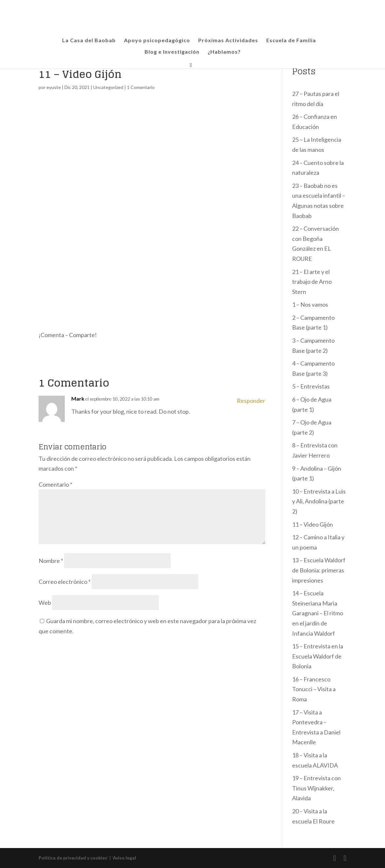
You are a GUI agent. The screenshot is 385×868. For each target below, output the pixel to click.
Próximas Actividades (228, 41)
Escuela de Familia (291, 41)
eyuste (54, 87)
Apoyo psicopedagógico (157, 41)
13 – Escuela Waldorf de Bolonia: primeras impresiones (319, 570)
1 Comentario (141, 87)
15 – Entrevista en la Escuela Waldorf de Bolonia (318, 656)
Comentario (55, 484)
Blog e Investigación (172, 52)
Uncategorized (108, 87)
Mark (78, 398)
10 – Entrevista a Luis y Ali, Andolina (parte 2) (319, 501)
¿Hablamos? (224, 52)
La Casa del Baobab (89, 41)
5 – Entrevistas (311, 386)
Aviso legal (124, 858)
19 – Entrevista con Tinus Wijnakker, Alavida (316, 788)
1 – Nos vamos (310, 304)
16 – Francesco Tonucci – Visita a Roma (314, 689)
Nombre (51, 561)
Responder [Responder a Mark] (251, 401)
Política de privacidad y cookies (73, 858)
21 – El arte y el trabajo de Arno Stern (312, 282)
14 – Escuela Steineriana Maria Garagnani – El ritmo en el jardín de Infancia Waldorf (318, 613)
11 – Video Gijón (313, 524)
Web (45, 603)
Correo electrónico (65, 582)
